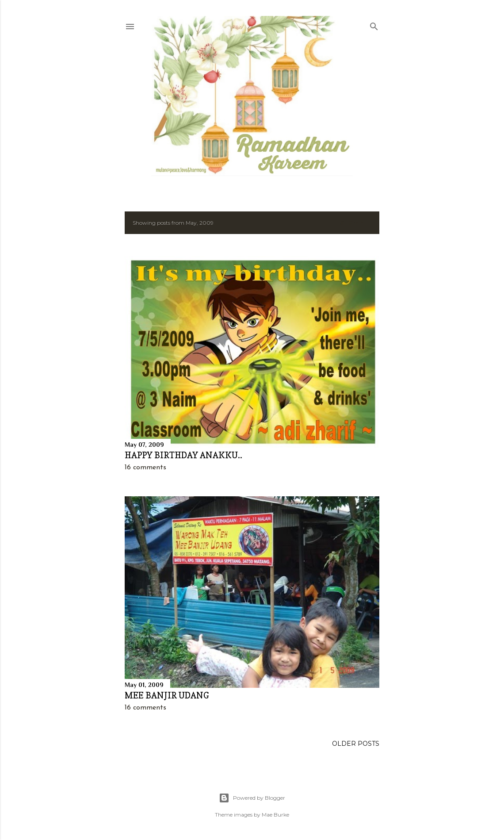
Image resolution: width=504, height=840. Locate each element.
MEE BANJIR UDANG (167, 695)
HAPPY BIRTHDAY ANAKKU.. (183, 455)
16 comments (145, 468)
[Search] (374, 25)
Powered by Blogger (252, 798)
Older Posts (356, 744)
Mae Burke (275, 815)
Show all (356, 223)
